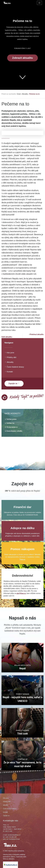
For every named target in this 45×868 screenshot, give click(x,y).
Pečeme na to (34, 94)
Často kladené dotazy (14, 367)
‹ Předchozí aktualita (36, 334)
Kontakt (9, 372)
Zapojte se (14, 383)
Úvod (19, 94)
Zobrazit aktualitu (22, 58)
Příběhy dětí (10, 357)
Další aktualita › (7, 337)
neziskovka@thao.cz (14, 835)
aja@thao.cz (21, 593)
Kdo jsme (9, 353)
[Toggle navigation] (39, 3)
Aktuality (25, 94)
